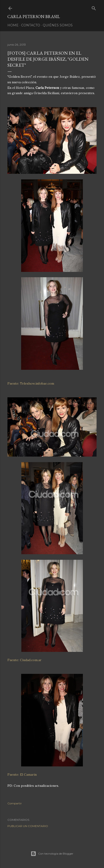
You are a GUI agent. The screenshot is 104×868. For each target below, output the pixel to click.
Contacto (31, 25)
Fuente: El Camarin (22, 775)
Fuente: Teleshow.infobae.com (31, 383)
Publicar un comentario (28, 826)
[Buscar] (94, 7)
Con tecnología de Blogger (52, 854)
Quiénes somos (58, 25)
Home (13, 25)
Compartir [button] (15, 803)
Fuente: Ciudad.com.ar (24, 660)
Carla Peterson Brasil (34, 17)
